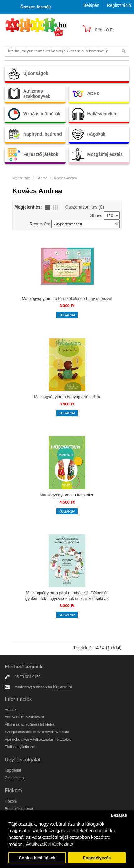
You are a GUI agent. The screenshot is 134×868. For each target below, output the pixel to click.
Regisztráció (119, 5)
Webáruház (21, 178)
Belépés (91, 5)
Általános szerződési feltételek (30, 725)
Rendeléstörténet (19, 809)
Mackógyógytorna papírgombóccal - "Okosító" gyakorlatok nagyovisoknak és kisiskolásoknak (67, 596)
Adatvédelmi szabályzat (24, 717)
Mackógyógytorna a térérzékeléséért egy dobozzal (67, 299)
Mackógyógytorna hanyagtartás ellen (67, 397)
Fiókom (11, 801)
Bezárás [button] (119, 815)
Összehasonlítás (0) (85, 207)
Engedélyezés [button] (97, 858)
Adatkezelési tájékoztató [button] (50, 844)
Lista (48, 207)
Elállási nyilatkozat (20, 747)
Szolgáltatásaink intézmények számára (37, 732)
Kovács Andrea (66, 178)
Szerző (42, 178)
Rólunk (10, 710)
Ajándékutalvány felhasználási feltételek (38, 740)
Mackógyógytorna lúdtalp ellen (67, 495)
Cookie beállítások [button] (37, 858)
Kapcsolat (63, 687)
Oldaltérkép (14, 778)
